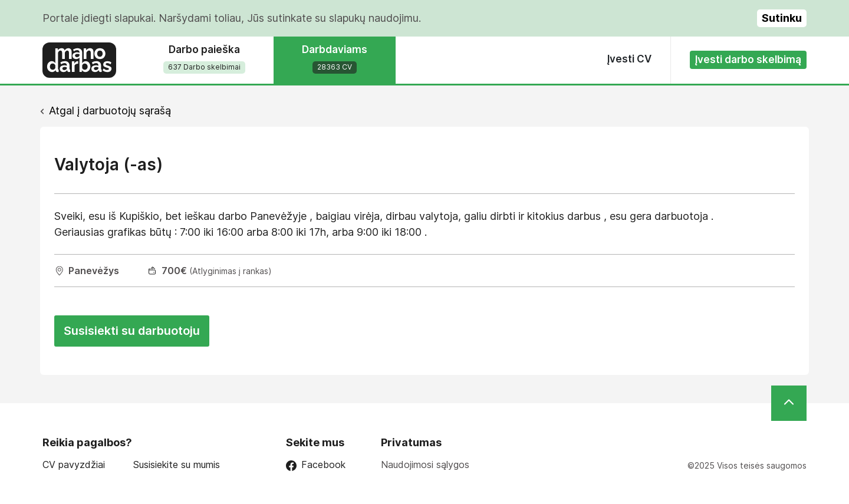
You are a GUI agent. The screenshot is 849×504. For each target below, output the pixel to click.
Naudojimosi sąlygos (425, 465)
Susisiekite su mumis (177, 465)
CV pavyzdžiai (74, 465)
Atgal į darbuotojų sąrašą (110, 111)
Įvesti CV (629, 59)
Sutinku (782, 18)
